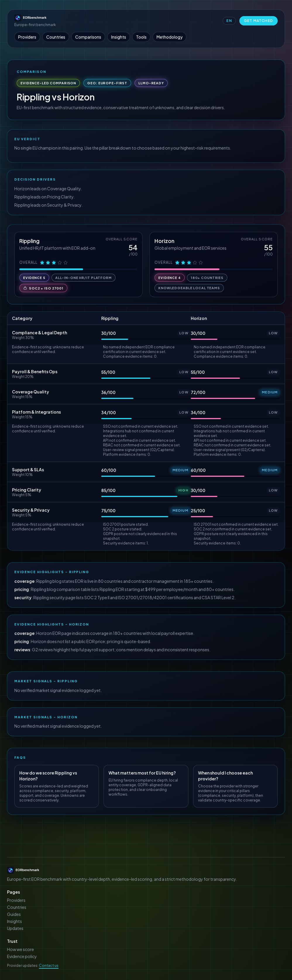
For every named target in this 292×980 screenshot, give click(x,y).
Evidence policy (22, 956)
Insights (119, 37)
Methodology (170, 37)
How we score (20, 949)
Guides (14, 914)
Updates (15, 928)
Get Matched (258, 21)
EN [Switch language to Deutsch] (229, 21)
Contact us (49, 966)
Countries (56, 37)
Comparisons (88, 37)
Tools (141, 37)
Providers (27, 37)
